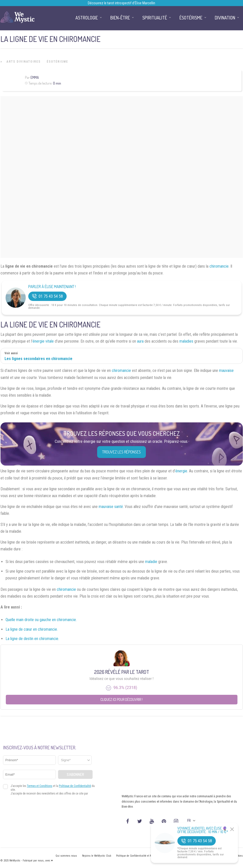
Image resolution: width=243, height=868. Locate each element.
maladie (151, 562)
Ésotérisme (57, 62)
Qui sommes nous (66, 856)
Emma (35, 77)
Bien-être (120, 18)
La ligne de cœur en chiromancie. (32, 629)
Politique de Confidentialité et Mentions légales (143, 856)
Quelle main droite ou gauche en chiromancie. (41, 620)
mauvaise (226, 371)
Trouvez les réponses (121, 452)
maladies (186, 341)
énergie (181, 471)
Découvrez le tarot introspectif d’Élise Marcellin (121, 3)
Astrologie (87, 18)
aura (140, 341)
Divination (225, 18)
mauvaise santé (111, 507)
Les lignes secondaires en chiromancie (38, 359)
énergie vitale (43, 341)
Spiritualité (155, 18)
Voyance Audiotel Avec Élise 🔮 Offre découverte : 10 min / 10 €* (203, 830)
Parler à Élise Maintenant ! (52, 287)
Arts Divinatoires (24, 62)
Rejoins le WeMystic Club (97, 856)
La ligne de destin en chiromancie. (32, 639)
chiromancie (219, 266)
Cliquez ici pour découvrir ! (121, 699)
